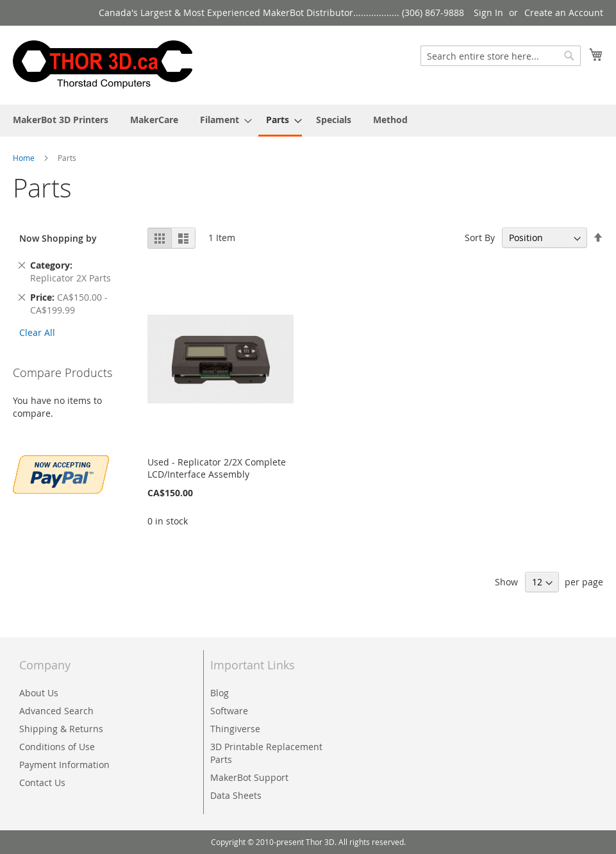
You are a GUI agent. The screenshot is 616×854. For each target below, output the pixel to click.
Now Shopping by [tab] (58, 238)
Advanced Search (56, 711)
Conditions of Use (57, 747)
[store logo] (103, 64)
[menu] (308, 121)
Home (25, 158)
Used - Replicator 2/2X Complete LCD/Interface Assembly (217, 468)
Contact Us (42, 783)
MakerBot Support (249, 777)
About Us (39, 693)
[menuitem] (61, 120)
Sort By (480, 238)
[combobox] (501, 56)
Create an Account (564, 13)
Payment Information (64, 765)
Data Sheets (236, 795)
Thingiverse (235, 729)
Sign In (488, 13)
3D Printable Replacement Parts (266, 753)
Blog (220, 693)
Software (229, 711)
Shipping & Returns (61, 729)
